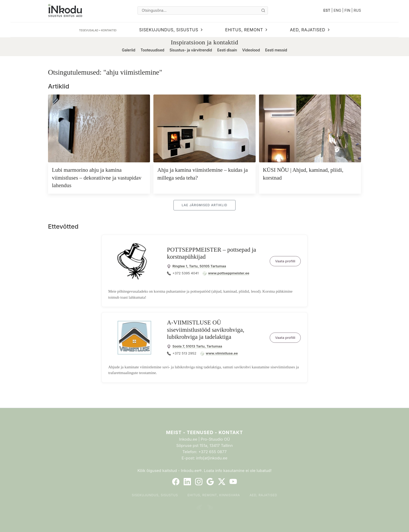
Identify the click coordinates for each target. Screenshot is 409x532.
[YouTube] (233, 482)
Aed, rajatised (263, 495)
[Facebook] (176, 482)
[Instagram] (199, 482)
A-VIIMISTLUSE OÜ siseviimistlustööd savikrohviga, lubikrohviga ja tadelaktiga (206, 330)
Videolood (251, 50)
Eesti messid (276, 50)
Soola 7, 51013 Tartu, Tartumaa (197, 346)
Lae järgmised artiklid (204, 205)
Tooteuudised (152, 50)
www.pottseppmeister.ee (229, 273)
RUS (357, 10)
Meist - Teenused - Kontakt (204, 432)
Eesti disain (227, 50)
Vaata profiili (285, 261)
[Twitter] (222, 482)
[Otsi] (263, 10)
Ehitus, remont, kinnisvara (214, 495)
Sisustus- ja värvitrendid (191, 50)
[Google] (210, 482)
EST (327, 10)
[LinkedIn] (187, 482)
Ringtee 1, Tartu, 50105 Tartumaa (199, 266)
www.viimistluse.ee (222, 353)
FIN (348, 10)
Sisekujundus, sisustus (155, 495)
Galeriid (128, 50)
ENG (338, 10)
